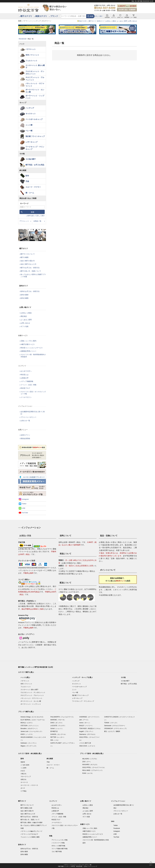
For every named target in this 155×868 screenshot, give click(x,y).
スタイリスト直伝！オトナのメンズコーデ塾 (33, 393)
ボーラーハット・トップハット (35, 97)
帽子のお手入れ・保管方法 (30, 268)
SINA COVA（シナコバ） (88, 746)
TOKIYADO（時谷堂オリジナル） (90, 729)
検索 (92, 16)
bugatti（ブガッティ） (87, 731)
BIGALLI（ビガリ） (27, 723)
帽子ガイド (93, 21)
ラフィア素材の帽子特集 (60, 849)
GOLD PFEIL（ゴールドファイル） (94, 767)
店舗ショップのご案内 (28, 341)
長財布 (23, 762)
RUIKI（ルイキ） (88, 773)
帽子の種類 (25, 257)
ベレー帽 (29, 131)
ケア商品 (23, 791)
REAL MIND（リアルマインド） (93, 770)
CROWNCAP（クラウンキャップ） (116, 729)
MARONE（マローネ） (58, 720)
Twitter (24, 504)
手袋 (27, 181)
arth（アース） (84, 720)
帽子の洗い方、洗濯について (31, 271)
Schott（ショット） (57, 729)
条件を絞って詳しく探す (36, 216)
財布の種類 (25, 298)
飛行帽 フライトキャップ (35, 136)
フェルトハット (31, 61)
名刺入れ (23, 779)
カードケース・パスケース (29, 785)
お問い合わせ (132, 21)
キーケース (24, 782)
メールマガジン (26, 397)
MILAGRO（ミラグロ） (90, 759)
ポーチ (23, 788)
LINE (24, 508)
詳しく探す (99, 16)
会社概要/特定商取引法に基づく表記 (33, 413)
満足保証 (24, 316)
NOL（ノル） (55, 740)
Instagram (25, 499)
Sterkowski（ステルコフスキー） (115, 726)
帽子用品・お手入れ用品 (35, 165)
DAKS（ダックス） (57, 723)
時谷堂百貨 (22, 39)
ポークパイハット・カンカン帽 (35, 91)
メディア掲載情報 (27, 381)
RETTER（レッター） (58, 737)
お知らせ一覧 (25, 421)
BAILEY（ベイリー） (86, 726)
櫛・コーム (30, 193)
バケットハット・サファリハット (35, 85)
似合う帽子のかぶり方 (28, 264)
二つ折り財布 (25, 765)
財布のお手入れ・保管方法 (30, 291)
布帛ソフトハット (32, 55)
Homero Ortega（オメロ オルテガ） (32, 717)
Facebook (117, 828)
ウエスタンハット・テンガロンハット (35, 73)
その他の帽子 (31, 159)
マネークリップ (26, 777)
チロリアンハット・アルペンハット (35, 79)
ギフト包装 (25, 326)
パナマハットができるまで (29, 834)
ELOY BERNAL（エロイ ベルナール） (33, 720)
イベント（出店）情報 (28, 385)
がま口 (23, 771)
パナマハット (27, 21)
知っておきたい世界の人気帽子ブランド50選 (33, 276)
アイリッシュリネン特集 (60, 840)
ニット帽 (29, 125)
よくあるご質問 (122, 21)
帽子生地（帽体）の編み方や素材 (31, 823)
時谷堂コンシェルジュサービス (32, 348)
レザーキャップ (31, 142)
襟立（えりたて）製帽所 (112, 731)
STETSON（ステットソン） (30, 726)
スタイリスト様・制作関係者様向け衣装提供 (33, 356)
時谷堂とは (25, 375)
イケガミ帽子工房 (85, 743)
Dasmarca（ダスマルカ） (88, 734)
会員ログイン (25, 435)
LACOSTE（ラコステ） (58, 726)
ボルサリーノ (47, 21)
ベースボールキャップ (34, 119)
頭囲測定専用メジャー (28, 351)
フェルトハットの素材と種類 (30, 837)
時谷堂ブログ (25, 388)
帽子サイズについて (28, 254)
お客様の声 (25, 378)
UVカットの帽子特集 (58, 846)
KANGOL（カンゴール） (58, 734)
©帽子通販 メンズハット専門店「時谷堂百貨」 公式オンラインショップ (78, 866)
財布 (27, 176)
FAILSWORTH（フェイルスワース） (62, 717)
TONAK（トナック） (111, 723)
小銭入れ (23, 774)
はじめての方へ (26, 371)
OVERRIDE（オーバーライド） (90, 717)
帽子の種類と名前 (26, 808)
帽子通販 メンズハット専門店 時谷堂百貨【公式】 (36, 667)
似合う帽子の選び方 (28, 261)
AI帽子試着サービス (28, 344)
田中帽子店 (54, 731)
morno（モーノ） (85, 723)
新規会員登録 (25, 438)
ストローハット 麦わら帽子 (35, 67)
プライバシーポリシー (28, 417)
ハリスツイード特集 (58, 843)
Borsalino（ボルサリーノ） (29, 729)
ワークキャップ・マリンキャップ (35, 148)
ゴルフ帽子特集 (57, 852)
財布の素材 (25, 295)
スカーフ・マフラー (33, 187)
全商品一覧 (37, 221)
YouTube (25, 513)
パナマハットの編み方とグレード (31, 831)
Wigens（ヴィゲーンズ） (29, 746)
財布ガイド (101, 21)
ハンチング (37, 21)
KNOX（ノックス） (27, 734)
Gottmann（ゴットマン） (29, 743)
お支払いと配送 (111, 21)
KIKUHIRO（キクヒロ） (90, 765)
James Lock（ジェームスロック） (32, 731)
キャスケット (31, 114)
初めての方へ (83, 21)
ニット (74, 690)
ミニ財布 (23, 768)
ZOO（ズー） (87, 762)
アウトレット (24, 221)
